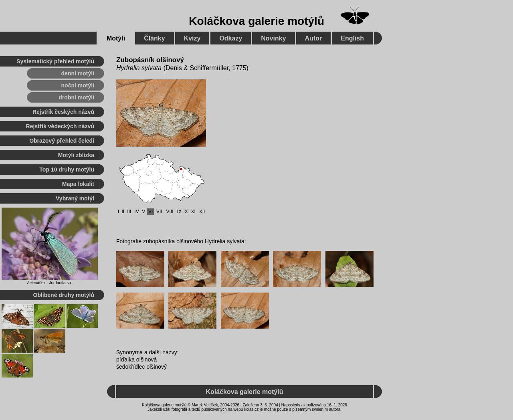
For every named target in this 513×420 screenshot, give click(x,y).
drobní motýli (76, 97)
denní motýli (78, 73)
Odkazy (231, 38)
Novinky (273, 38)
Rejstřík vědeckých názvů (60, 126)
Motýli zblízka (76, 155)
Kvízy (192, 38)
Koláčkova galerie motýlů (256, 21)
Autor (314, 38)
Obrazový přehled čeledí (62, 141)
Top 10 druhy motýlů (67, 170)
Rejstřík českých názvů (63, 112)
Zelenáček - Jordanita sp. (49, 283)
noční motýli (78, 85)
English (352, 38)
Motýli (116, 38)
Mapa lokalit (78, 184)
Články (154, 38)
